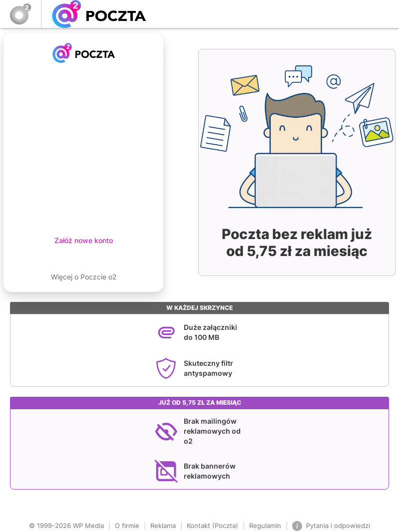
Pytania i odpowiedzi (331, 526)
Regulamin (265, 526)
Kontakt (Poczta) (212, 526)
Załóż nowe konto (84, 240)
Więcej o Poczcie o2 (84, 277)
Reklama (163, 526)
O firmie (127, 526)
